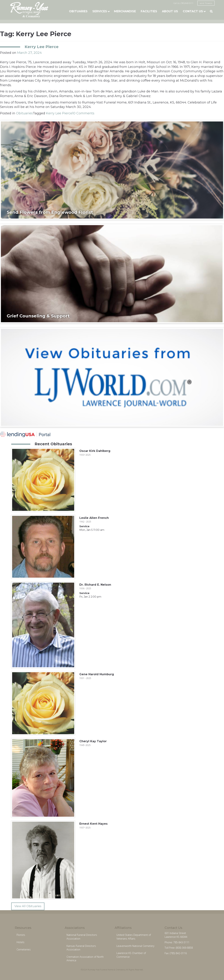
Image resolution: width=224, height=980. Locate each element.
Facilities (149, 11)
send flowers (206, 3)
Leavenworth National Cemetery (135, 946)
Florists (21, 935)
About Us (170, 11)
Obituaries (78, 11)
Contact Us (193, 11)
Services (100, 11)
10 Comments (83, 113)
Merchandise (125, 11)
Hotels (21, 942)
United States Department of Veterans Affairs (134, 937)
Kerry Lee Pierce (42, 47)
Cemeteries (24, 949)
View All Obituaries (28, 906)
